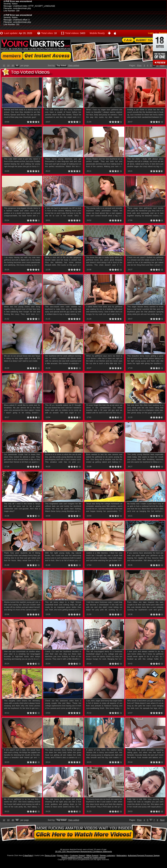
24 (8, 66)
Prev (139, 66)
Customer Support (77, 855)
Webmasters (122, 855)
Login (151, 33)
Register (163, 33)
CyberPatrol (28, 855)
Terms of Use (50, 855)
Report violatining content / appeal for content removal (83, 857)
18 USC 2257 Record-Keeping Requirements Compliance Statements (83, 851)
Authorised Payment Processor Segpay (144, 855)
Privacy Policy (63, 855)
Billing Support (92, 855)
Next (162, 66)
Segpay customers (107, 855)
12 (4, 66)
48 (13, 66)
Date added (74, 66)
